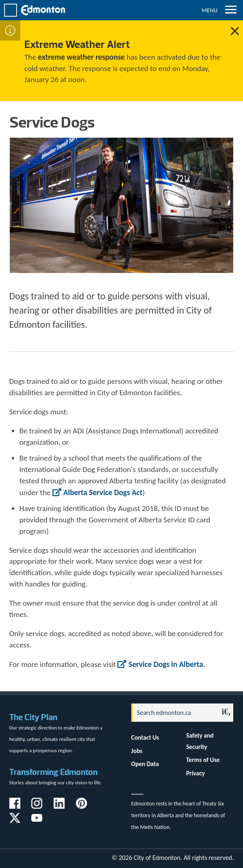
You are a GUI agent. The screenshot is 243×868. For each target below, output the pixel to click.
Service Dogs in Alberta (166, 664)
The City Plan (33, 717)
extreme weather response (81, 57)
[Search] (173, 713)
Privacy (195, 773)
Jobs (137, 751)
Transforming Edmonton (53, 772)
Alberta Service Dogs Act (103, 492)
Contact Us (145, 737)
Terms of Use (203, 760)
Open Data (145, 764)
